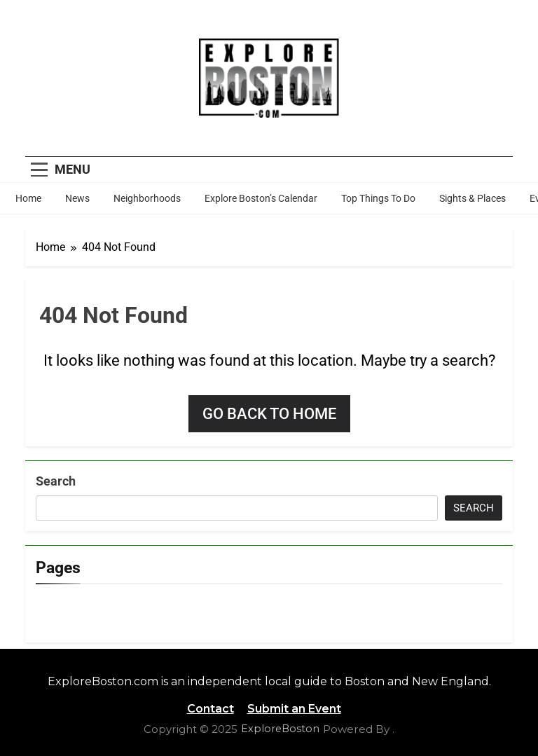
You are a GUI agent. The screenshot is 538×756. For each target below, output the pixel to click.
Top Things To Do (378, 198)
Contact (211, 709)
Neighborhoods (147, 198)
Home (28, 198)
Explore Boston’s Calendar (261, 198)
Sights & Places (473, 198)
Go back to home (269, 414)
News (77, 198)
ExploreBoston (280, 729)
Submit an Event (294, 709)
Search (56, 481)
